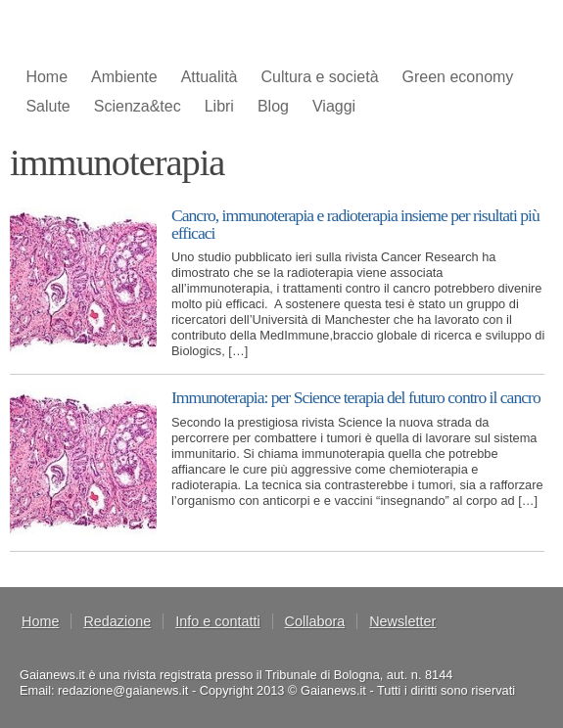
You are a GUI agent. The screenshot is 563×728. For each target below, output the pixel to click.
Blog (273, 106)
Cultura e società (319, 77)
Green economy (458, 77)
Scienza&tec (138, 106)
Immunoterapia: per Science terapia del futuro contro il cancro (356, 397)
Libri (219, 106)
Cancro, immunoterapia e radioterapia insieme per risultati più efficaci (355, 224)
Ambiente (124, 77)
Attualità (210, 77)
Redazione (117, 621)
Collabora (315, 621)
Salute (47, 106)
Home (47, 77)
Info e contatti (217, 621)
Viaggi (334, 106)
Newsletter (402, 621)
